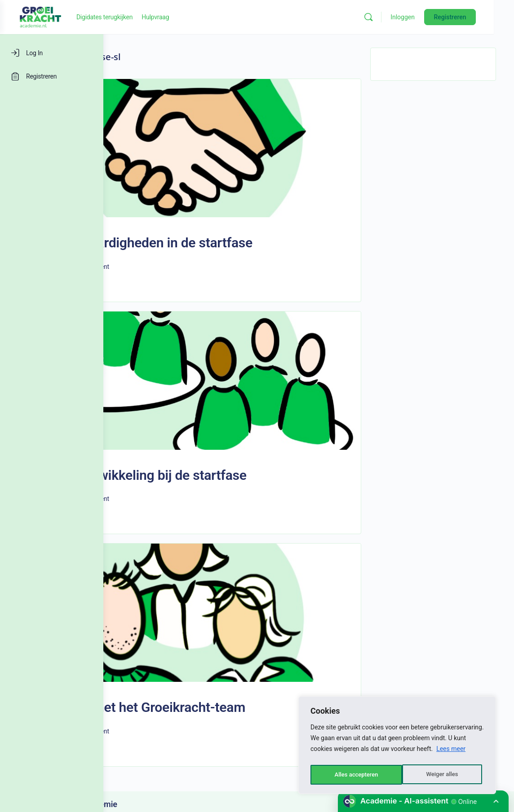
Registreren (470, 17)
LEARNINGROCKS (219, 757)
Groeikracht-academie (179, 738)
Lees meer (451, 752)
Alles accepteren (438, 775)
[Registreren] (52, 76)
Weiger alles (350, 775)
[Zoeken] (389, 17)
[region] (397, 747)
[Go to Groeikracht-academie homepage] (144, 16)
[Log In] (52, 53)
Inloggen (423, 17)
